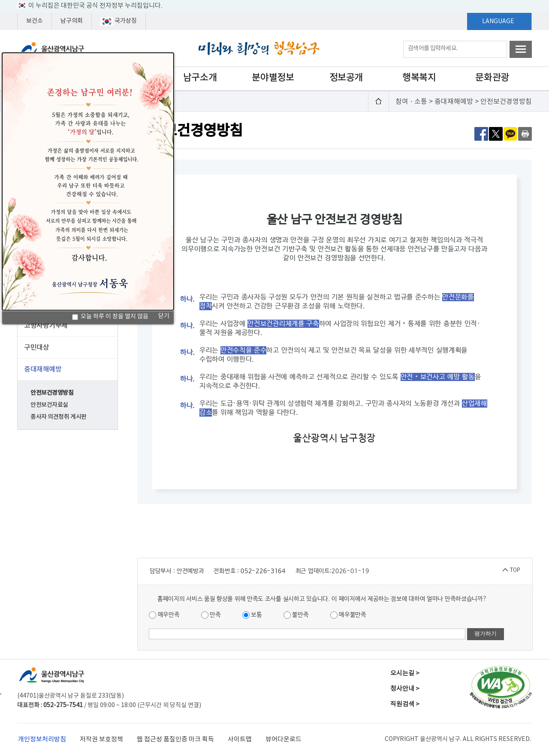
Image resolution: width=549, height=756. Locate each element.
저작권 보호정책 (101, 739)
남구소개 (200, 78)
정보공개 (346, 78)
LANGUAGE (498, 21)
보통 (252, 615)
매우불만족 (348, 615)
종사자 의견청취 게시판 (59, 417)
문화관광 (492, 78)
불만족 (296, 615)
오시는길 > (405, 673)
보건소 (35, 21)
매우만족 (164, 615)
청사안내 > (405, 689)
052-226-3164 (263, 571)
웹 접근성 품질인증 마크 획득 (175, 739)
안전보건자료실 (49, 405)
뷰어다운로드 (284, 739)
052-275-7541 (63, 705)
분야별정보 (273, 78)
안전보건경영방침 (52, 393)
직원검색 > (405, 704)
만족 (211, 615)
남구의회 (72, 21)
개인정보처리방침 (42, 739)
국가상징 (119, 21)
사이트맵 (240, 739)
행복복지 (419, 78)
